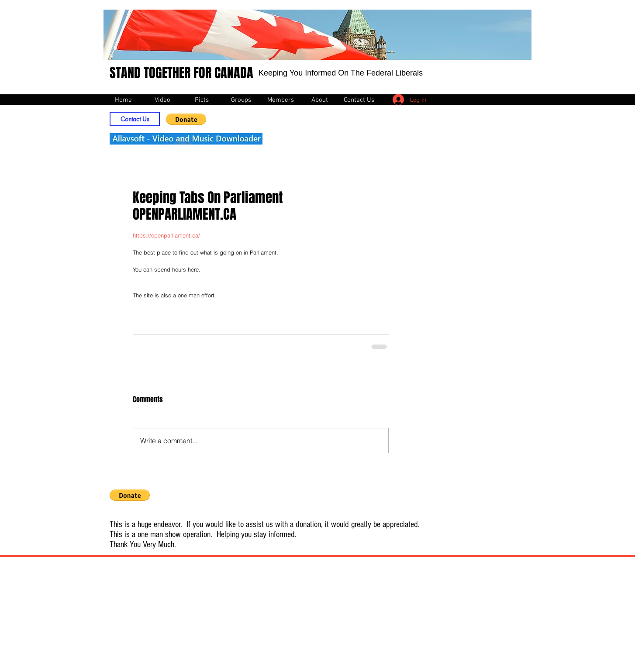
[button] (186, 119)
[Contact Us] (135, 119)
